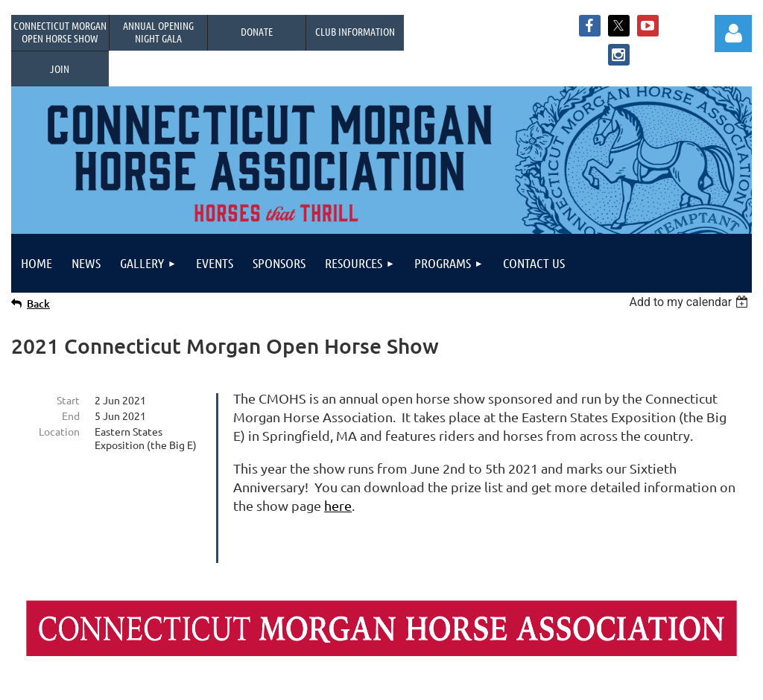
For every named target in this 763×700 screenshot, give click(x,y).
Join (60, 69)
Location (59, 431)
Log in (733, 34)
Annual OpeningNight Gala (158, 32)
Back (38, 303)
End (71, 416)
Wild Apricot (574, 681)
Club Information (355, 31)
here (338, 505)
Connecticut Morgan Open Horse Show (60, 32)
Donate (257, 31)
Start (68, 400)
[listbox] (690, 302)
